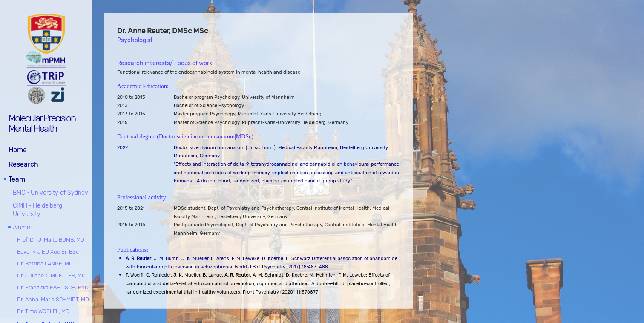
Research (23, 164)
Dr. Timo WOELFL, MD (43, 311)
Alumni (22, 227)
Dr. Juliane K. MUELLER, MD (51, 275)
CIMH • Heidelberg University (37, 210)
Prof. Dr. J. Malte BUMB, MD (51, 240)
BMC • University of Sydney (50, 193)
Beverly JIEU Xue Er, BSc (48, 252)
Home (18, 150)
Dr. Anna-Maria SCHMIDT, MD (53, 299)
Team (17, 179)
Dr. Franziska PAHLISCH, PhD (53, 287)
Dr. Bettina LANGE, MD (45, 264)
